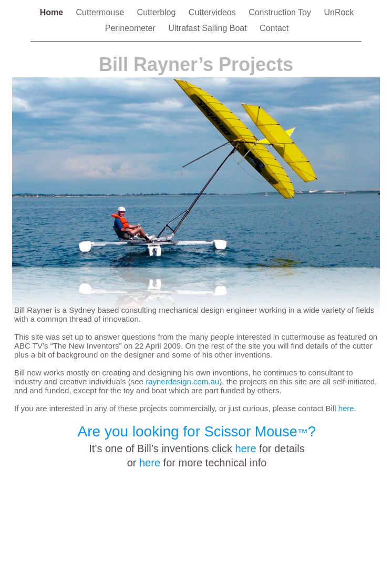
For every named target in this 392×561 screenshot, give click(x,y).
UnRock (339, 12)
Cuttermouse (101, 12)
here (245, 448)
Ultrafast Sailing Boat (209, 28)
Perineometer (132, 28)
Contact (274, 28)
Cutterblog (158, 12)
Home (53, 12)
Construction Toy (281, 12)
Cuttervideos (213, 12)
